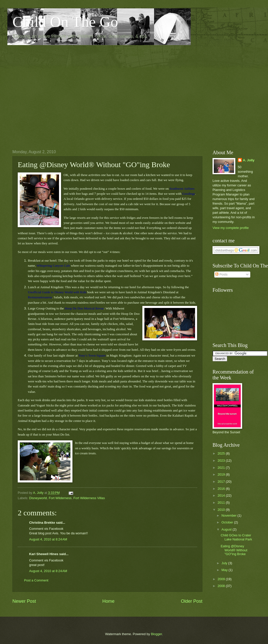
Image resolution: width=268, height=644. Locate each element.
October (228, 522)
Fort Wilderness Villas (89, 498)
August (227, 529)
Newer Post (24, 601)
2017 (222, 482)
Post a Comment (36, 580)
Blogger (157, 634)
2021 (222, 468)
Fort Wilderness (60, 498)
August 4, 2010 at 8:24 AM (48, 539)
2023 (222, 461)
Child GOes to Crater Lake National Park (236, 537)
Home (108, 601)
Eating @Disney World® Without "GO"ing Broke (234, 550)
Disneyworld (38, 498)
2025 (222, 453)
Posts (221, 274)
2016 (222, 489)
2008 (222, 586)
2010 (222, 510)
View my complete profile (231, 228)
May (225, 570)
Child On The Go (65, 22)
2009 (222, 579)
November (229, 515)
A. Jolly (249, 160)
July (225, 563)
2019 (222, 474)
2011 (222, 503)
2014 (222, 495)
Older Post (192, 601)
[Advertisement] (51, 93)
